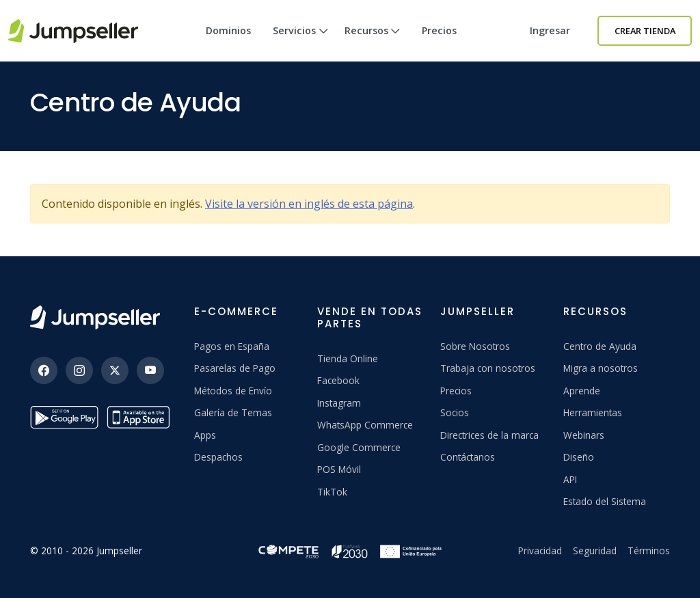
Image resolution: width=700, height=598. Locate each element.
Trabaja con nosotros (488, 368)
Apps (205, 435)
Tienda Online (348, 358)
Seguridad (595, 551)
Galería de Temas (233, 412)
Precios (439, 30)
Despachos (218, 457)
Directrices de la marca (489, 435)
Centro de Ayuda (600, 346)
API (570, 479)
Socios (455, 412)
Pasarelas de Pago (235, 368)
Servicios (300, 43)
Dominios (228, 30)
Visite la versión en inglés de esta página (309, 204)
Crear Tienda (645, 31)
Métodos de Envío (233, 391)
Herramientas (593, 412)
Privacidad (540, 551)
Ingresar (550, 30)
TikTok (332, 492)
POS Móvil (339, 469)
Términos (649, 551)
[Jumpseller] (95, 317)
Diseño (579, 457)
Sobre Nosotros (475, 346)
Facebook (338, 380)
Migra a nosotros (601, 368)
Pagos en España (232, 346)
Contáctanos (468, 457)
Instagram (339, 403)
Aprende (582, 391)
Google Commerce (359, 447)
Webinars (584, 435)
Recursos (373, 43)
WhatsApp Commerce (365, 425)
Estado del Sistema (605, 501)
